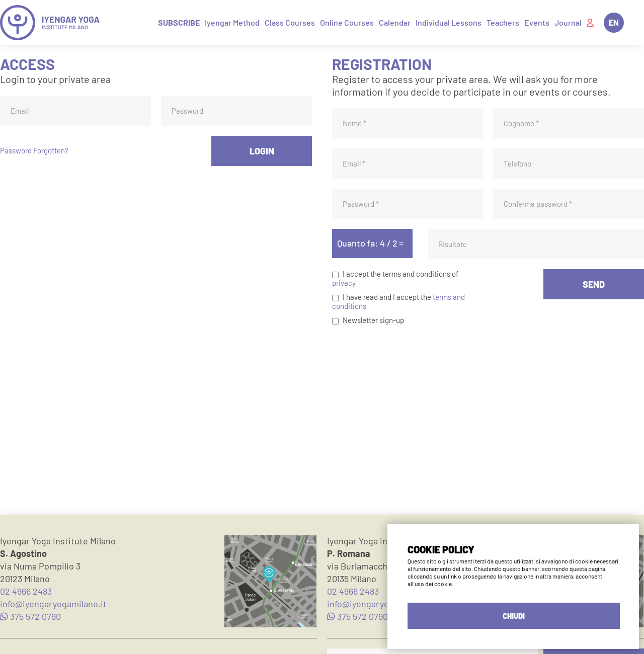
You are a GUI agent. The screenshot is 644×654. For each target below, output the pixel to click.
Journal (568, 22)
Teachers (503, 22)
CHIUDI (514, 616)
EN (614, 22)
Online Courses (347, 22)
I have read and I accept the (387, 297)
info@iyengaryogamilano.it (53, 604)
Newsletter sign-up (373, 320)
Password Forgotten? (34, 150)
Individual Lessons (449, 22)
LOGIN (262, 151)
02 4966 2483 (26, 591)
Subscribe (179, 22)
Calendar (395, 22)
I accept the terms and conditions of (400, 274)
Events (537, 22)
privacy (344, 283)
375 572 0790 (30, 616)
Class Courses (290, 22)
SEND (594, 284)
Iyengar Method (232, 22)
